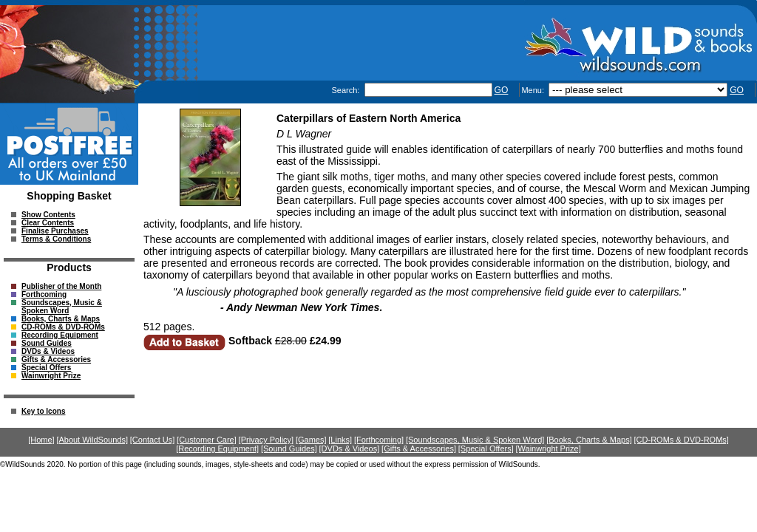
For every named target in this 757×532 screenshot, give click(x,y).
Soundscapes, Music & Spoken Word (62, 307)
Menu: (534, 90)
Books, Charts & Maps (61, 319)
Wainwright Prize (51, 376)
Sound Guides (47, 343)
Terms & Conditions (56, 239)
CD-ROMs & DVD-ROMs (63, 327)
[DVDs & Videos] (350, 449)
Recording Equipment (60, 335)
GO (502, 90)
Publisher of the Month (61, 286)
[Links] (340, 440)
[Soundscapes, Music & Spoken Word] (475, 440)
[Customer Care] (207, 440)
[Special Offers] (486, 449)
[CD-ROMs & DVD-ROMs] (682, 440)
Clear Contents (48, 223)
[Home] (41, 440)
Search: (346, 90)
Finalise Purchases (55, 231)
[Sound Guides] (289, 449)
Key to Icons (43, 411)
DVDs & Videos (48, 351)
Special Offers (46, 368)
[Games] (311, 440)
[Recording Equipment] (217, 449)
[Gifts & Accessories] (419, 449)
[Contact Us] (153, 440)
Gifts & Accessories (56, 359)
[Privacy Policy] (267, 440)
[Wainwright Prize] (549, 449)
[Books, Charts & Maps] (589, 440)
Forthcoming (44, 294)
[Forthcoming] (379, 440)
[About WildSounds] (92, 440)
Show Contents (48, 215)
